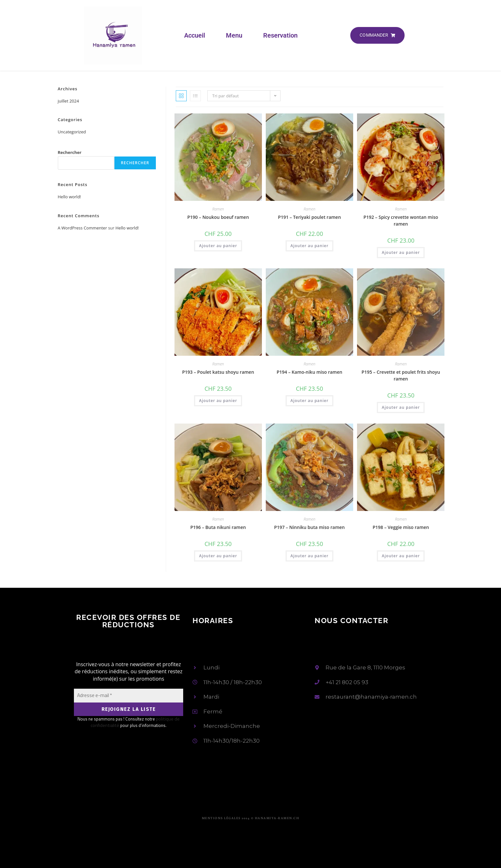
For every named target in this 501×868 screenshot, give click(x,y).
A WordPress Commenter (83, 228)
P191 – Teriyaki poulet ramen (309, 217)
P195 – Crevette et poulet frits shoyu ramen (401, 375)
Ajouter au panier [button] (218, 246)
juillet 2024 (68, 101)
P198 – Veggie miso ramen (401, 527)
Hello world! (70, 197)
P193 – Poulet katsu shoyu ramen (218, 372)
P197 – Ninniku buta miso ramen (309, 527)
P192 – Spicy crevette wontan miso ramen (401, 220)
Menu (234, 35)
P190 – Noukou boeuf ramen (218, 217)
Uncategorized (72, 132)
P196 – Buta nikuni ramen (218, 527)
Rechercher (70, 152)
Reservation (280, 35)
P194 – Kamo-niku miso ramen (309, 372)
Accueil (195, 35)
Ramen (218, 209)
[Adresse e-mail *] (129, 696)
